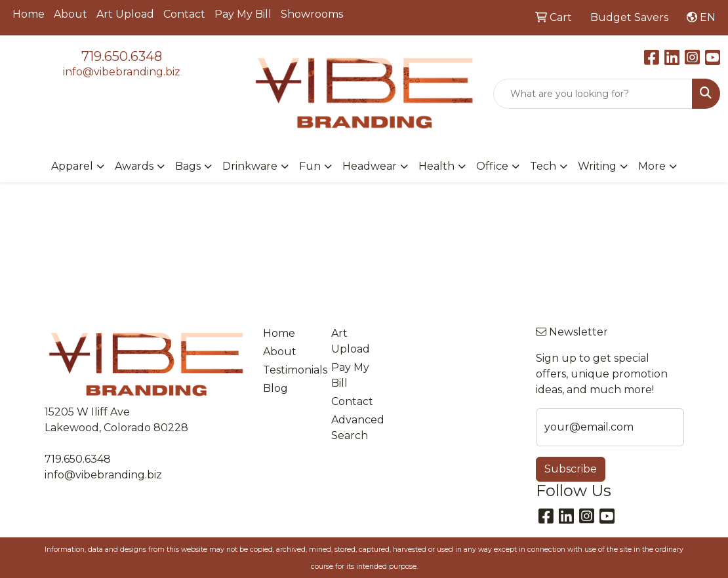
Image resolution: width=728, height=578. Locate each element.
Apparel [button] (72, 166)
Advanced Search (357, 428)
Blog (275, 388)
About (71, 14)
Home (29, 14)
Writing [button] (597, 166)
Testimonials (289, 370)
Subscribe (571, 469)
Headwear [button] (370, 166)
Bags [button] (188, 166)
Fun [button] (310, 166)
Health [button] (436, 166)
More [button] (652, 166)
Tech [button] (543, 166)
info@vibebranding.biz (122, 72)
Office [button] (492, 166)
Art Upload (125, 14)
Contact (184, 14)
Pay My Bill (243, 14)
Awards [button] (134, 166)
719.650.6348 (122, 56)
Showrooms (312, 14)
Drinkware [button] (250, 166)
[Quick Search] (593, 94)
